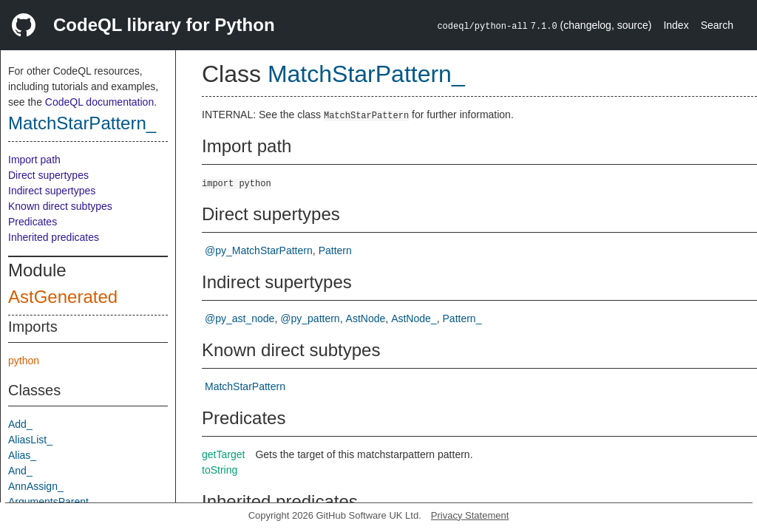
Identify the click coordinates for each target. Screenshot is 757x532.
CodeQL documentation (99, 102)
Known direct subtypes (60, 206)
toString (220, 470)
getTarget (223, 454)
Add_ (20, 424)
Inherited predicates (54, 237)
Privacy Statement (470, 515)
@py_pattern (310, 318)
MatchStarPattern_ (82, 123)
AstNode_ (414, 318)
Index (676, 25)
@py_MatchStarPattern (259, 250)
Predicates (33, 222)
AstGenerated (63, 297)
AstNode (366, 318)
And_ (20, 471)
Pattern (335, 250)
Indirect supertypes (52, 191)
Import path (34, 160)
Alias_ (22, 455)
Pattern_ (462, 318)
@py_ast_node (240, 318)
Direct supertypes (48, 175)
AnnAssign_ (36, 486)
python (24, 361)
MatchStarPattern (245, 386)
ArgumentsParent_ (51, 502)
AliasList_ (30, 440)
